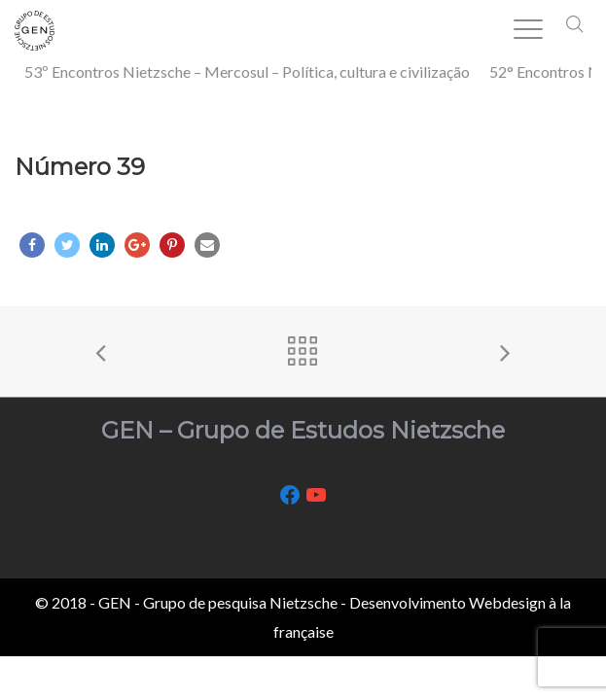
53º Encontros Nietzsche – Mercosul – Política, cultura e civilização (247, 71)
